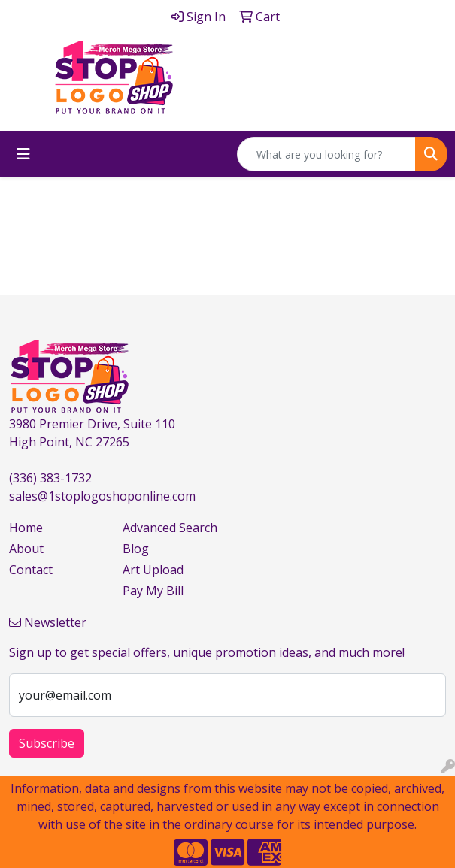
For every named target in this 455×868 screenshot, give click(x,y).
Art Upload (153, 570)
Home (26, 528)
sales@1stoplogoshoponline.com (102, 496)
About (26, 549)
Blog (136, 549)
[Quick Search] (326, 154)
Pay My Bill (153, 591)
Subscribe (47, 743)
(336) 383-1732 (50, 478)
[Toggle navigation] (23, 154)
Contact (31, 570)
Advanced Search (170, 528)
